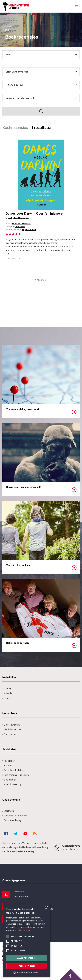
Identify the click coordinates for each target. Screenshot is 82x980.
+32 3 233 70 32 (22, 897)
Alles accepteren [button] (27, 958)
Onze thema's (10, 734)
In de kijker (8, 761)
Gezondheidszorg (12, 820)
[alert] (27, 940)
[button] (27, 972)
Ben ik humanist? (11, 725)
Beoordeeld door (21, 230)
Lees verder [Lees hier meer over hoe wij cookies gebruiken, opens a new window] (25, 930)
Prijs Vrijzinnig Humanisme (16, 775)
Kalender (8, 693)
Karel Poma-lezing (12, 784)
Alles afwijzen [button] (27, 966)
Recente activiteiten (13, 770)
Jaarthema (8, 811)
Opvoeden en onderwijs (15, 816)
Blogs (6, 698)
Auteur (18, 224)
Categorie (15, 227)
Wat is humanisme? (12, 730)
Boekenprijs (9, 780)
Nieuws (7, 689)
